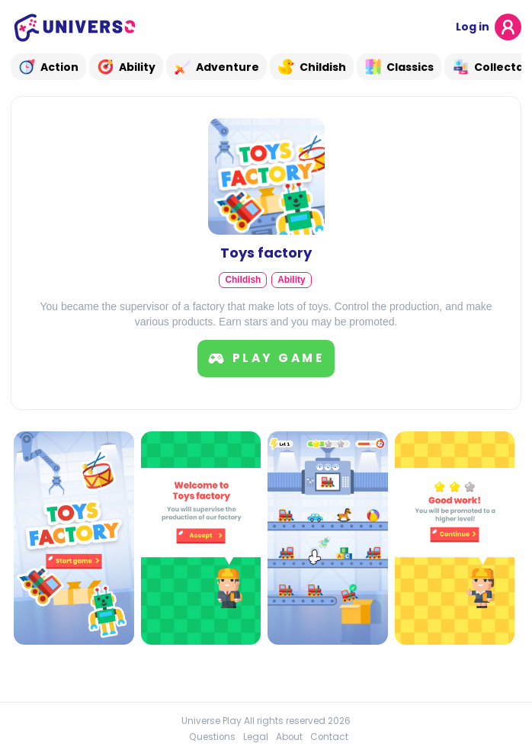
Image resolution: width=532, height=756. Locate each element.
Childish (243, 280)
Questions (212, 737)
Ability (291, 280)
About (289, 737)
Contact (329, 737)
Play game (266, 358)
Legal (256, 737)
